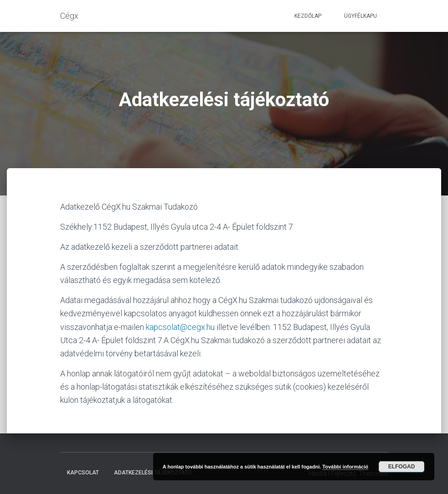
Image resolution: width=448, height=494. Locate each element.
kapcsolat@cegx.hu (180, 327)
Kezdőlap (308, 16)
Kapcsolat (83, 473)
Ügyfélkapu (360, 16)
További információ (345, 467)
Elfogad (402, 467)
